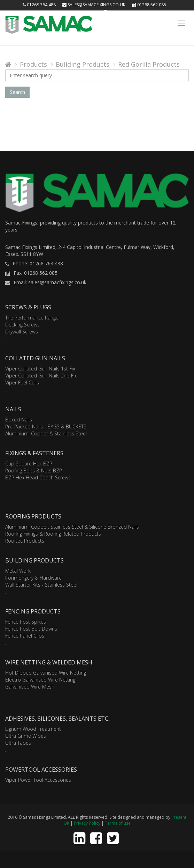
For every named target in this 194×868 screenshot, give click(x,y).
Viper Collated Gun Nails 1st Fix (40, 369)
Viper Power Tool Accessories (38, 780)
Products (33, 64)
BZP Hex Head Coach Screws (38, 477)
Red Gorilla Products (149, 64)
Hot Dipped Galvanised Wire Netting (46, 673)
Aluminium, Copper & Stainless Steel (46, 433)
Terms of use (118, 823)
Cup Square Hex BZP (29, 464)
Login (91, 12)
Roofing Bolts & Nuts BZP (34, 470)
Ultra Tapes (18, 743)
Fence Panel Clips (25, 636)
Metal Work (18, 571)
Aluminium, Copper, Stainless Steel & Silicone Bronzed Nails (72, 527)
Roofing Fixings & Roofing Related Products (53, 534)
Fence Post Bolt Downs (31, 629)
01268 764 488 (39, 5)
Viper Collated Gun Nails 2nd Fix (41, 376)
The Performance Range (32, 318)
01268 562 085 (149, 5)
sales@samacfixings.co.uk (94, 5)
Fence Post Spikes (26, 622)
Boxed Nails (19, 420)
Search (17, 92)
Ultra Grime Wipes (26, 736)
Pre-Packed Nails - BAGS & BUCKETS (46, 426)
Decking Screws (22, 325)
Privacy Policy (87, 823)
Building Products (83, 64)
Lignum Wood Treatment (33, 729)
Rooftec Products (25, 541)
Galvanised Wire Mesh (30, 687)
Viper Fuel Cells (22, 382)
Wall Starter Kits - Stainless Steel (41, 585)
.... (7, 339)
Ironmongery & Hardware (33, 578)
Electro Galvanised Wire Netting (40, 680)
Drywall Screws (22, 332)
